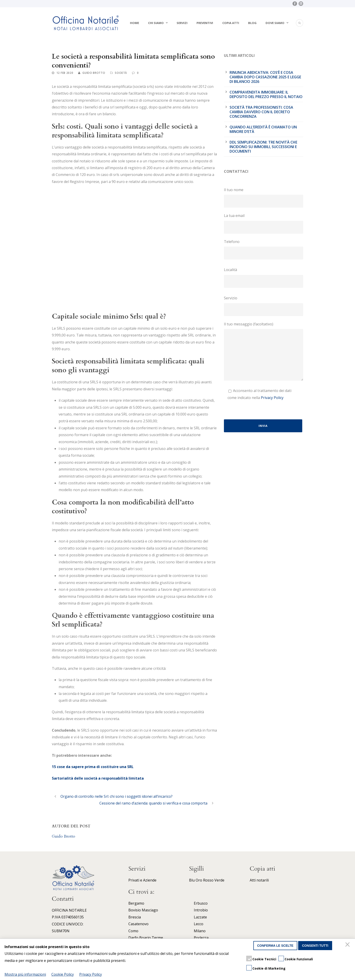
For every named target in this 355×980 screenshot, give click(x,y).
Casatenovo (138, 924)
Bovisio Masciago (143, 910)
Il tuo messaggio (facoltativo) (264, 352)
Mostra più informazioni (25, 974)
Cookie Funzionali (299, 959)
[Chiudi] (348, 946)
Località (264, 277)
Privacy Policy (272, 398)
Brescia (135, 917)
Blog (252, 23)
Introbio (201, 910)
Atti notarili (259, 880)
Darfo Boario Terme (146, 938)
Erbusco (201, 903)
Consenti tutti (315, 946)
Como (133, 931)
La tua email (264, 223)
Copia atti (231, 23)
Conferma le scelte (275, 946)
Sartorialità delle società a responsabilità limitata (98, 778)
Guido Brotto (94, 73)
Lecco (199, 924)
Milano (200, 931)
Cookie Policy (63, 974)
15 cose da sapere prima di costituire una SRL (93, 767)
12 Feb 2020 (65, 73)
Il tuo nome (264, 197)
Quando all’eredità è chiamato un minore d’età (263, 129)
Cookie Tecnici (264, 959)
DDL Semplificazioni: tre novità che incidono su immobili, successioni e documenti (263, 147)
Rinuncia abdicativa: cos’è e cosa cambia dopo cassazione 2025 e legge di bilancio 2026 (265, 77)
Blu (192, 880)
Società (121, 73)
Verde (219, 880)
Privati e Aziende (142, 880)
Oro (199, 880)
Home (134, 23)
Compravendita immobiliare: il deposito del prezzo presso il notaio (266, 94)
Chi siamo (156, 23)
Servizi (182, 23)
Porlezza (201, 938)
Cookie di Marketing (269, 968)
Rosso (208, 880)
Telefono (264, 249)
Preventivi (205, 23)
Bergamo (136, 903)
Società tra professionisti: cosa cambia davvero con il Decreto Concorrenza (261, 112)
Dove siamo (275, 23)
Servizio (264, 306)
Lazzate (200, 917)
